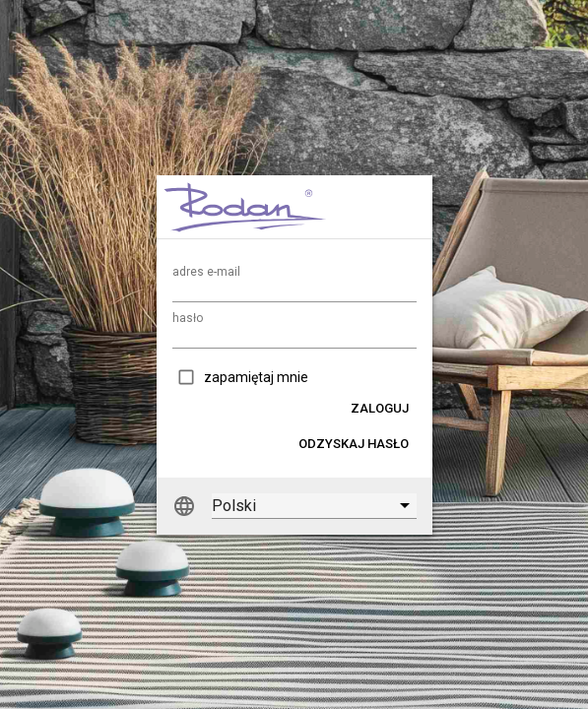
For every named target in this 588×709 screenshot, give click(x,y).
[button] (380, 408)
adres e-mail (206, 272)
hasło (188, 318)
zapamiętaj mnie (256, 377)
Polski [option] (234, 506)
